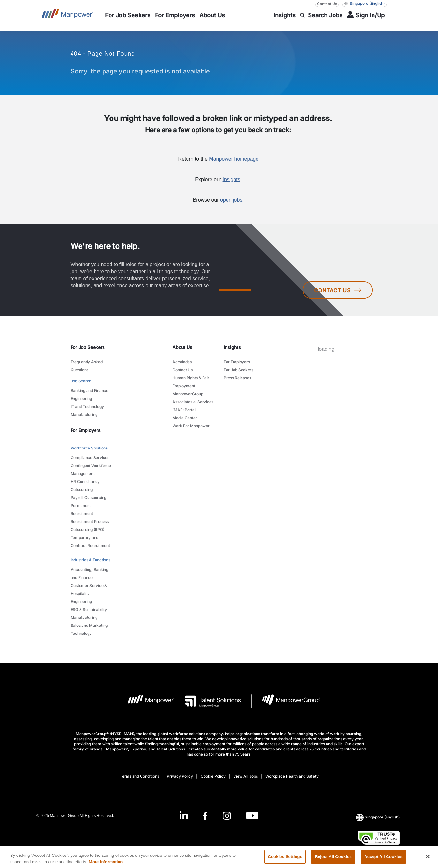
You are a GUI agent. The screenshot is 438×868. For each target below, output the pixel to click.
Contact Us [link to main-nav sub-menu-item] (183, 370)
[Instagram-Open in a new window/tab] (227, 815)
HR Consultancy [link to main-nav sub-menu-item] (85, 482)
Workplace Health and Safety (292, 776)
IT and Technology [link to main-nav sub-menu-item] (87, 407)
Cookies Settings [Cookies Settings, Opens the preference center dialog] (285, 860)
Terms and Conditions (139, 776)
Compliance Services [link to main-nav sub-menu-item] (90, 458)
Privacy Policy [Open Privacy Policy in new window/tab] (180, 776)
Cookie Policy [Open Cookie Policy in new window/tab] (213, 776)
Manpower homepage (234, 159)
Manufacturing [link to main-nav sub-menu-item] (84, 415)
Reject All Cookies (333, 860)
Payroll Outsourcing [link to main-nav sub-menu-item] (88, 498)
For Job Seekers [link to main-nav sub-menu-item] (238, 370)
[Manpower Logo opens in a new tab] (146, 701)
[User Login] (366, 15)
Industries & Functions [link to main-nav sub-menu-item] (90, 560)
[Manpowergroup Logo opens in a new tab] (286, 701)
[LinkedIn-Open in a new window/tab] (184, 815)
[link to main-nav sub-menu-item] (128, 15)
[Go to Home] (68, 15)
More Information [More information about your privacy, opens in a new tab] (106, 865)
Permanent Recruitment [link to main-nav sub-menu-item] (82, 510)
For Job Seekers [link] (88, 347)
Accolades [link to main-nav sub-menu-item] (182, 362)
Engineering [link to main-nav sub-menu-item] (81, 399)
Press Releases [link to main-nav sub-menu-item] (237, 378)
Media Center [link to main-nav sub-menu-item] (185, 418)
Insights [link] (232, 347)
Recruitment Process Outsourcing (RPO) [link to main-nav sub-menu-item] (90, 526)
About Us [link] (182, 347)
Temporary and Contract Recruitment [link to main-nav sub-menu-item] (90, 542)
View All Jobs (246, 776)
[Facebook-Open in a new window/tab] (205, 815)
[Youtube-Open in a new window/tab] (252, 815)
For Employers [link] (86, 430)
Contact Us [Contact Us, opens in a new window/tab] (327, 4)
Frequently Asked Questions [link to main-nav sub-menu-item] (87, 366)
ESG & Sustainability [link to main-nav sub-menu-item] (89, 609)
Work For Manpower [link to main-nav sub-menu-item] (191, 426)
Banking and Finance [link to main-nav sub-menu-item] (89, 391)
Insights (231, 179)
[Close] (428, 860)
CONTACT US (338, 290)
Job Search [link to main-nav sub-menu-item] (81, 381)
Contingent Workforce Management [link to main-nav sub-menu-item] (91, 470)
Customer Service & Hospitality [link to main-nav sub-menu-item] (89, 589)
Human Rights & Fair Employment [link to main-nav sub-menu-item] (191, 382)
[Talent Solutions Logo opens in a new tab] (208, 701)
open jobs (231, 200)
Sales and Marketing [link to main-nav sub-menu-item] (89, 625)
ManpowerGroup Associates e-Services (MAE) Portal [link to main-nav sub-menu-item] (193, 402)
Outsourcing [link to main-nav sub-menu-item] (82, 490)
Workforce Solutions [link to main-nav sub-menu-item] (89, 448)
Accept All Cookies (383, 860)
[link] (219, 815)
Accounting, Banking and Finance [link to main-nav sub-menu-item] (89, 573)
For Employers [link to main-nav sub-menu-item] (237, 362)
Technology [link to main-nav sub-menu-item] (81, 633)
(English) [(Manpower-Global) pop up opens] (365, 4)
